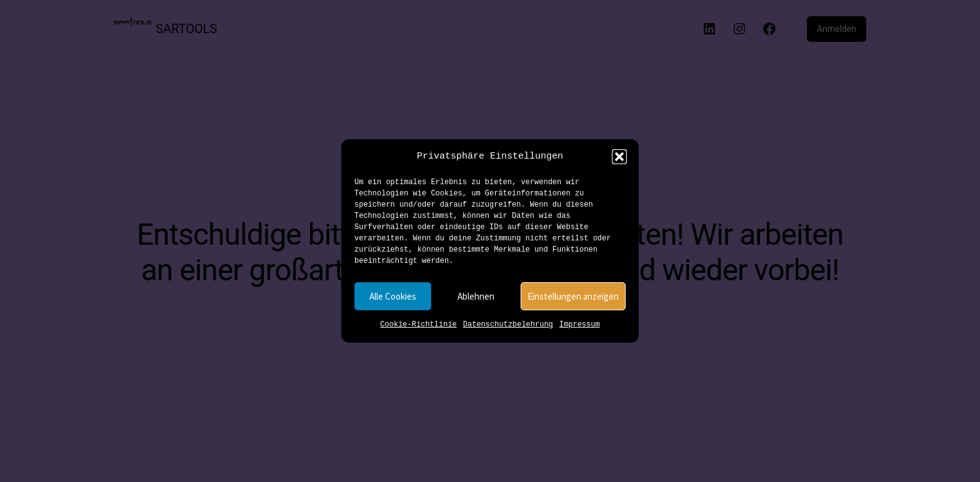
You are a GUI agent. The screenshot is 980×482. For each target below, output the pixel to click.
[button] (619, 157)
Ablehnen (476, 296)
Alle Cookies (393, 296)
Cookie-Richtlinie (418, 325)
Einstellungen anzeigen (573, 296)
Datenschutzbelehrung (508, 325)
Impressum (580, 325)
